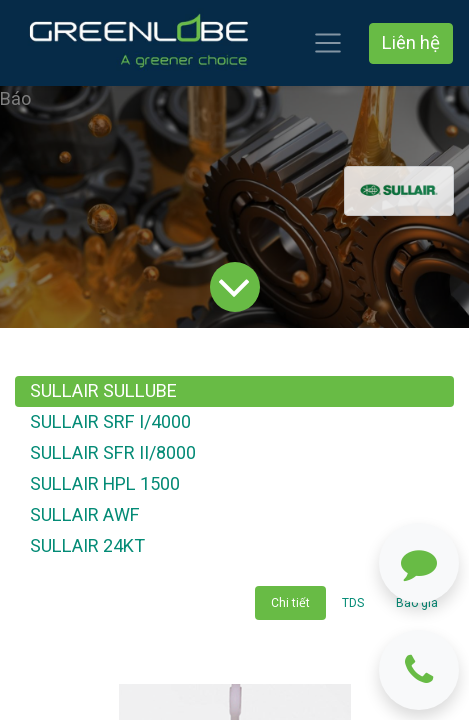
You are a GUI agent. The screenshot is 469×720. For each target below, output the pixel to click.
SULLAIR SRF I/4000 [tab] (110, 422)
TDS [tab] (353, 603)
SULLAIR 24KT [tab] (87, 546)
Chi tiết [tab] (290, 603)
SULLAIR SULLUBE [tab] (103, 391)
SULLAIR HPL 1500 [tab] (105, 484)
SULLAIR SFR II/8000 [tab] (113, 453)
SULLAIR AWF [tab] (85, 515)
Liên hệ (411, 43)
